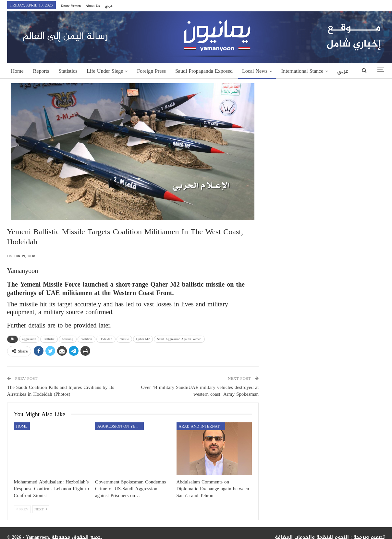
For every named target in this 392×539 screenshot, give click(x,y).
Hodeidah (106, 339)
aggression (29, 339)
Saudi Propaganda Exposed (204, 71)
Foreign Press (151, 71)
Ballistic (49, 339)
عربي (109, 6)
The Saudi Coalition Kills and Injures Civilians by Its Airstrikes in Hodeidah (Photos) (61, 391)
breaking (68, 339)
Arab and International (202, 426)
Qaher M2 (143, 339)
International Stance (302, 71)
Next (41, 509)
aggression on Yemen (121, 426)
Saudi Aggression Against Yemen (179, 339)
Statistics (68, 71)
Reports (41, 71)
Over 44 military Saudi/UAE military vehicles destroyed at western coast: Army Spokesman (200, 391)
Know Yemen (71, 6)
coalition (86, 339)
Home (17, 71)
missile (124, 339)
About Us (93, 6)
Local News (255, 71)
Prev (22, 509)
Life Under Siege (105, 71)
